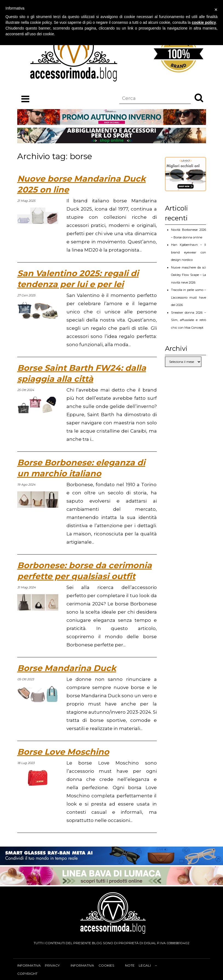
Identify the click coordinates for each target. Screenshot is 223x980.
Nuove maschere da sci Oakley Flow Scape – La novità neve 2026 (189, 275)
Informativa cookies (92, 965)
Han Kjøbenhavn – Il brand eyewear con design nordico (189, 252)
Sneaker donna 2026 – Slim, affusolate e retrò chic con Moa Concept (189, 320)
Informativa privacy (38, 965)
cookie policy (204, 22)
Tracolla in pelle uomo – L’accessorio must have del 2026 (189, 297)
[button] (199, 98)
